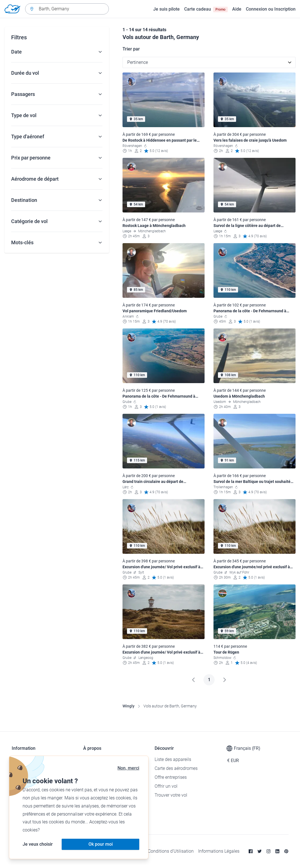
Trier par (131, 49)
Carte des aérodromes (176, 768)
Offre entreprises (171, 777)
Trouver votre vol (171, 795)
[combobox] (67, 9)
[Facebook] (251, 851)
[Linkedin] (277, 851)
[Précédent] (193, 680)
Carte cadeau (206, 9)
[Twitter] (260, 851)
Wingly (129, 706)
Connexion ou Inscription (271, 9)
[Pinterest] (286, 851)
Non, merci (128, 768)
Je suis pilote (166, 9)
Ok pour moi (101, 844)
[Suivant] (225, 680)
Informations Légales (219, 851)
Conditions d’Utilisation (171, 851)
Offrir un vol (166, 786)
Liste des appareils (173, 759)
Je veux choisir (38, 844)
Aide (237, 9)
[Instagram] (268, 851)
